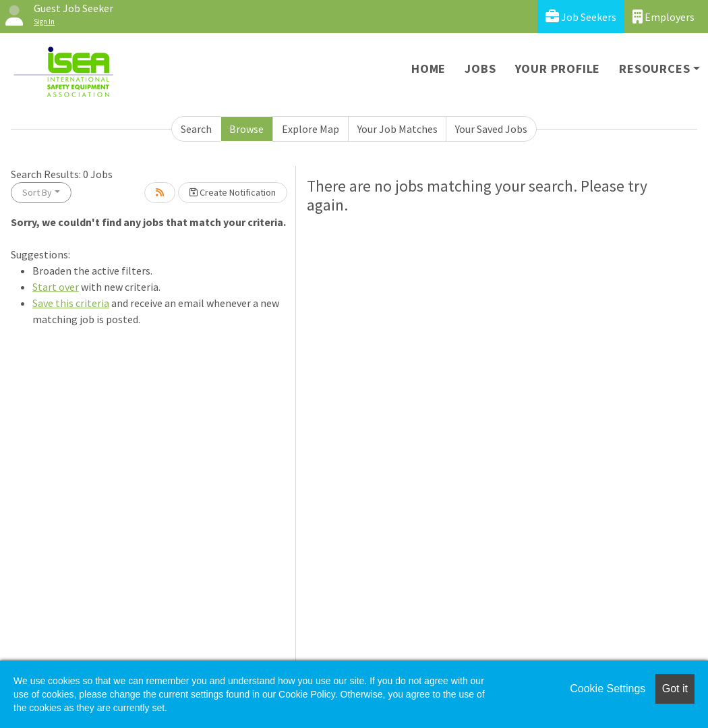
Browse (246, 129)
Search (196, 129)
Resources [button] (654, 68)
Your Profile (558, 68)
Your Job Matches (397, 129)
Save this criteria (71, 303)
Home (429, 68)
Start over (56, 287)
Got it (675, 689)
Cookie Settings (608, 689)
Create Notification (233, 192)
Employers (663, 17)
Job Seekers (581, 17)
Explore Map (311, 129)
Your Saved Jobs (491, 129)
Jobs (480, 68)
